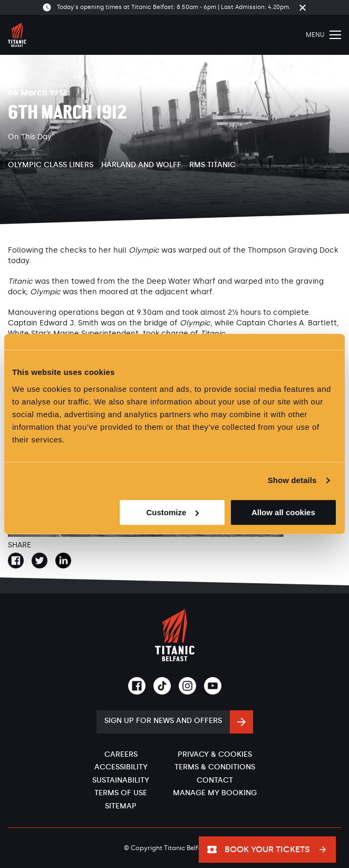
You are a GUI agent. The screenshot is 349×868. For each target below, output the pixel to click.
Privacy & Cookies (215, 754)
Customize (172, 512)
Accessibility (121, 767)
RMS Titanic (212, 165)
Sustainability (121, 780)
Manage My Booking (215, 793)
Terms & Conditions (215, 767)
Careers (121, 754)
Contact (215, 780)
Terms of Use (121, 793)
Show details (292, 480)
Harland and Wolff (141, 165)
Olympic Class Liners (51, 165)
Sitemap (121, 806)
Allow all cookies (283, 512)
